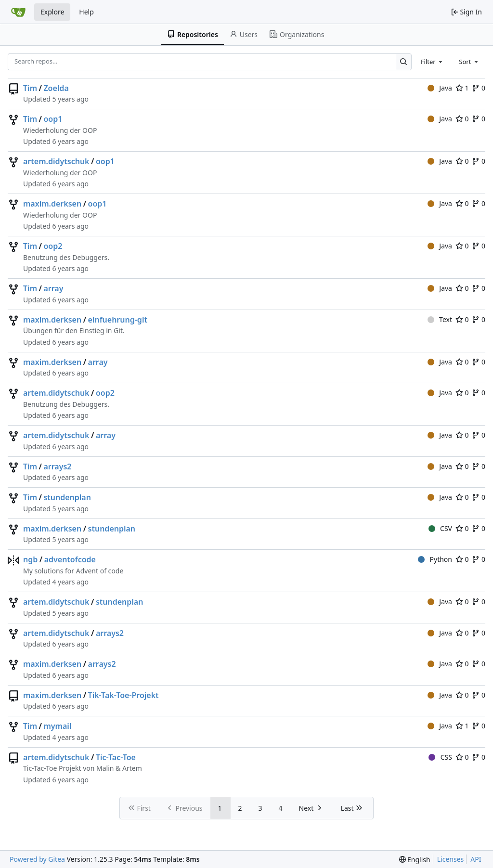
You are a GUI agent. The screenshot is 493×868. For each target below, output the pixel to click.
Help (86, 12)
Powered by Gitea (37, 859)
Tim (30, 88)
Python (435, 559)
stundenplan (67, 497)
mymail (57, 726)
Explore (52, 12)
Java (440, 88)
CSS (440, 757)
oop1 (53, 119)
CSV (440, 528)
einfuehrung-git (118, 320)
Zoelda (56, 88)
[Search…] (404, 62)
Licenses (451, 859)
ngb (30, 559)
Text (440, 319)
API (476, 859)
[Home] (18, 12)
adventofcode (70, 559)
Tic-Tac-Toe (116, 757)
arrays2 (57, 466)
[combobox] (432, 62)
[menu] (415, 860)
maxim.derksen (52, 204)
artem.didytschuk (56, 161)
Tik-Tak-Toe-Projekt (123, 695)
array (53, 288)
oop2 (53, 246)
